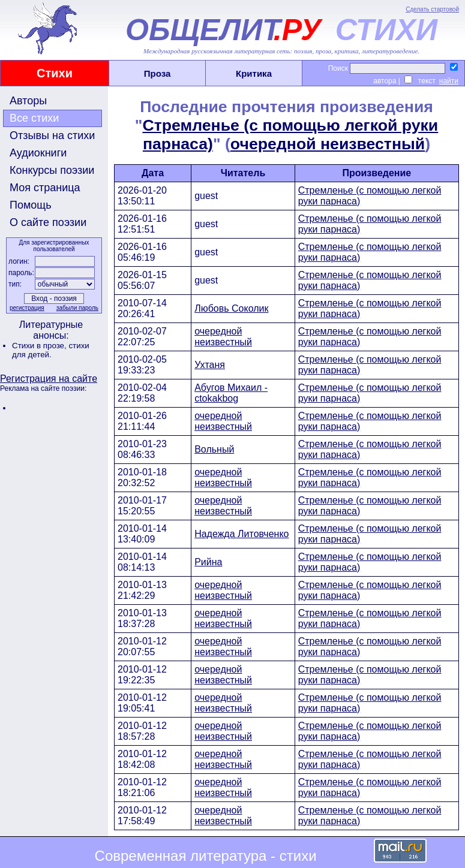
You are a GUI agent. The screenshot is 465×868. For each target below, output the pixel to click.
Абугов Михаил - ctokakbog (231, 393)
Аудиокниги (38, 153)
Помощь (31, 205)
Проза (157, 73)
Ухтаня (210, 365)
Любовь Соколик (231, 308)
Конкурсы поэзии (52, 170)
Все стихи (34, 118)
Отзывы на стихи (52, 135)
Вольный (214, 449)
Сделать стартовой (432, 9)
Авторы (28, 101)
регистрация (27, 308)
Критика (254, 73)
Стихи (55, 73)
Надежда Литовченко (241, 534)
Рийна (208, 562)
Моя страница (45, 188)
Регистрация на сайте (49, 379)
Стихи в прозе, (40, 346)
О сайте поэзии (48, 222)
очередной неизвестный (328, 144)
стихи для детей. (51, 350)
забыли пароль (77, 308)
